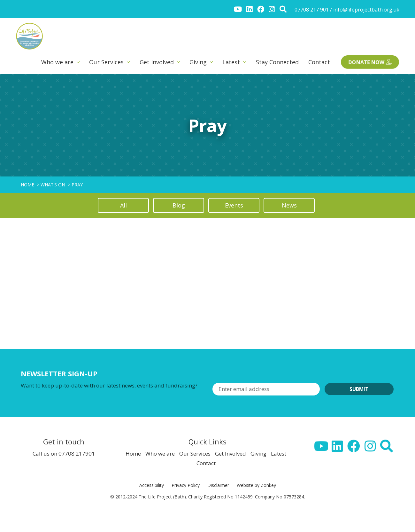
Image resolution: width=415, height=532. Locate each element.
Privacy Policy (186, 485)
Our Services (106, 62)
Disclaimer (218, 485)
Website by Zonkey (256, 485)
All (123, 205)
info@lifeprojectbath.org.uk (366, 10)
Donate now (370, 62)
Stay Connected (277, 62)
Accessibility (152, 485)
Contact (319, 62)
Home (133, 454)
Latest (231, 62)
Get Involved (157, 62)
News (289, 205)
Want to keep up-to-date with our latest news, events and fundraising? (109, 385)
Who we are (57, 62)
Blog (179, 205)
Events (234, 205)
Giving (198, 62)
